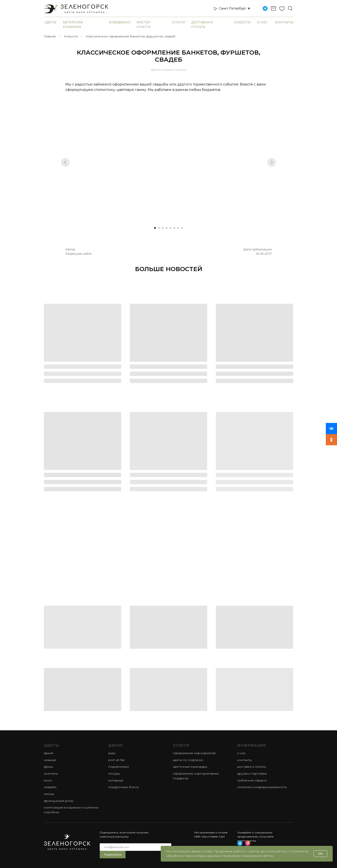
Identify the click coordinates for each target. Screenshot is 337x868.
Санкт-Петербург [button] (233, 8)
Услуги (178, 22)
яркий (49, 753)
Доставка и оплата (252, 767)
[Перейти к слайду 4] (167, 228)
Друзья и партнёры (252, 773)
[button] (215, 9)
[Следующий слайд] (272, 162)
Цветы (50, 22)
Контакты (284, 22)
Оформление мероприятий (194, 753)
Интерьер (116, 780)
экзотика (51, 773)
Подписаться (113, 855)
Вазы (112, 753)
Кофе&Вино (120, 22)
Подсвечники (119, 767)
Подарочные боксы (124, 787)
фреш (48, 767)
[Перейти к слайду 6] (174, 228)
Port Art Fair (116, 760)
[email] (136, 847)
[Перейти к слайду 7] (178, 228)
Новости (242, 22)
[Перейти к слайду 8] (182, 228)
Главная (50, 36)
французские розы (59, 801)
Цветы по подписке (188, 760)
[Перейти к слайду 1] (155, 228)
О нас (262, 22)
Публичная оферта (252, 780)
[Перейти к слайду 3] (163, 228)
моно (48, 780)
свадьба (50, 787)
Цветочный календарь (190, 767)
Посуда (114, 773)
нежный (50, 760)
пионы (49, 794)
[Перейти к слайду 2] (159, 228)
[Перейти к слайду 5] (170, 228)
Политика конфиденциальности (262, 787)
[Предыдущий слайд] (65, 162)
